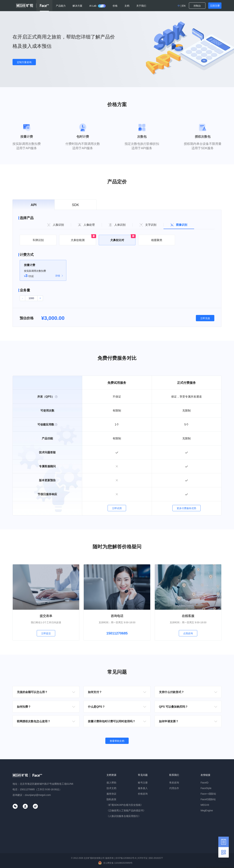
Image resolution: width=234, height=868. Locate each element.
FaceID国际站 (208, 799)
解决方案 (77, 6)
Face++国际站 (208, 794)
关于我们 (141, 6)
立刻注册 (215, 6)
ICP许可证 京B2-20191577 (150, 858)
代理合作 (174, 788)
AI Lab (97, 6)
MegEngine (207, 810)
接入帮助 (111, 783)
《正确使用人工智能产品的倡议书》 (126, 810)
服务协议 (111, 794)
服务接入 (143, 788)
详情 (58, 276)
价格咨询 (143, 794)
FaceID (204, 783)
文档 (127, 6)
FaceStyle (206, 788)
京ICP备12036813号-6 (126, 858)
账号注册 (143, 783)
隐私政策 (111, 799)
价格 (115, 6)
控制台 (197, 6)
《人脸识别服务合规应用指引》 (124, 816)
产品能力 (61, 6)
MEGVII (205, 805)
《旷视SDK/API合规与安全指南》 (125, 805)
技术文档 (111, 788)
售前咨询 (174, 783)
